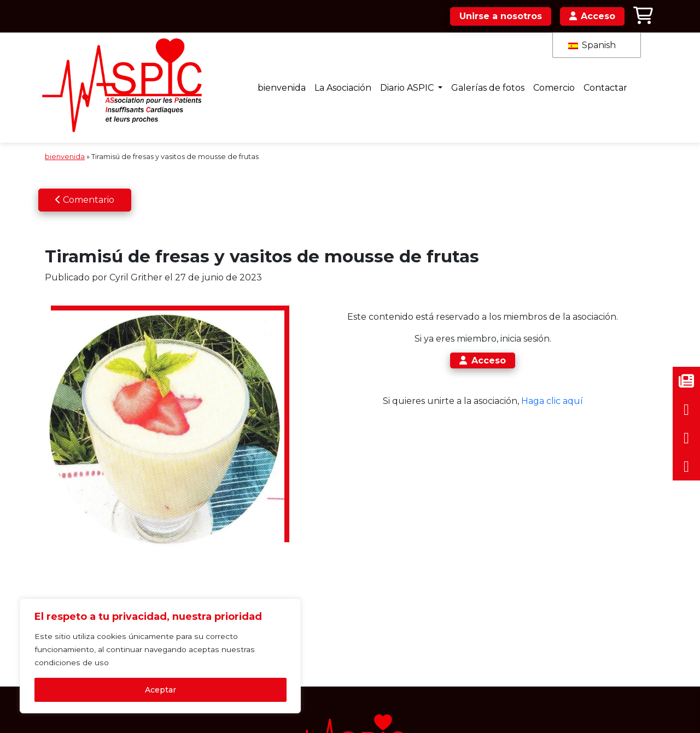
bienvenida (263, 81)
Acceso (465, 347)
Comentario (85, 186)
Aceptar (142, 688)
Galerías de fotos (474, 81)
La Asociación (326, 81)
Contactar (595, 81)
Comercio (542, 81)
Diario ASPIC (393, 81)
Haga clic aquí (534, 388)
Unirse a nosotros (500, 16)
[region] (142, 647)
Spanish (592, 45)
